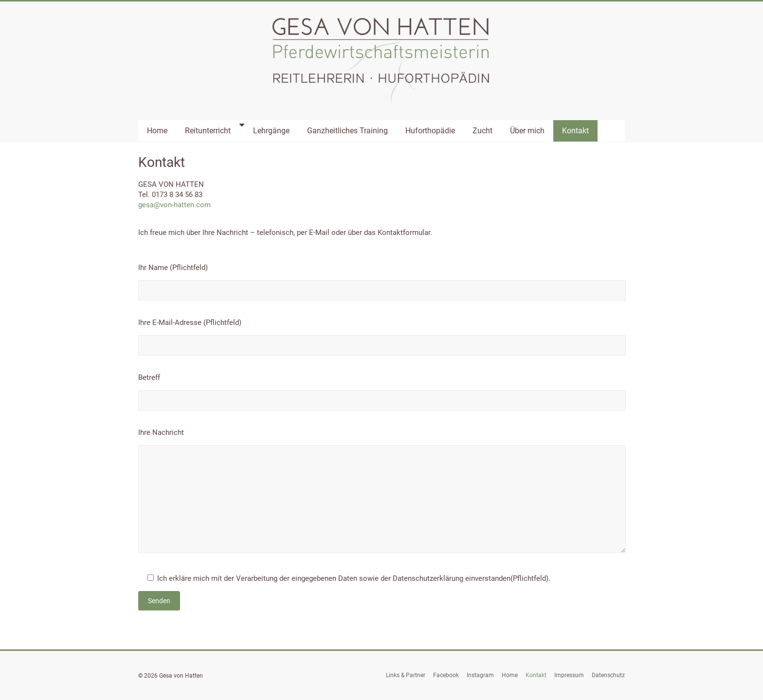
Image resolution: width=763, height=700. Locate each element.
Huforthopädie (430, 131)
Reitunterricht (208, 131)
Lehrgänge (271, 131)
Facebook (446, 675)
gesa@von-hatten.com (174, 205)
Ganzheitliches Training (347, 131)
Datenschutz (608, 675)
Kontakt (575, 131)
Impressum (569, 675)
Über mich (527, 131)
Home (157, 131)
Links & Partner (406, 675)
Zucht (482, 131)
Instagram (480, 675)
